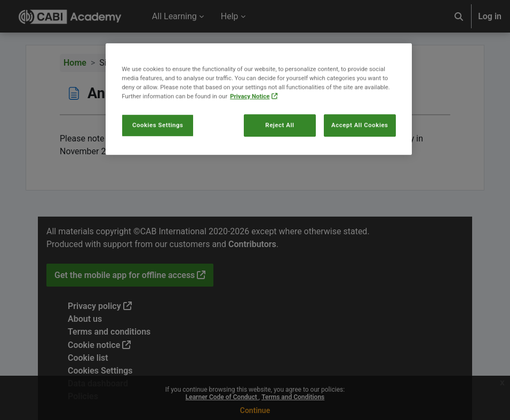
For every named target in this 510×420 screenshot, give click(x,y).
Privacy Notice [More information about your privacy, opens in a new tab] (250, 113)
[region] (259, 116)
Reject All (280, 142)
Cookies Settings (158, 142)
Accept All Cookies (360, 142)
